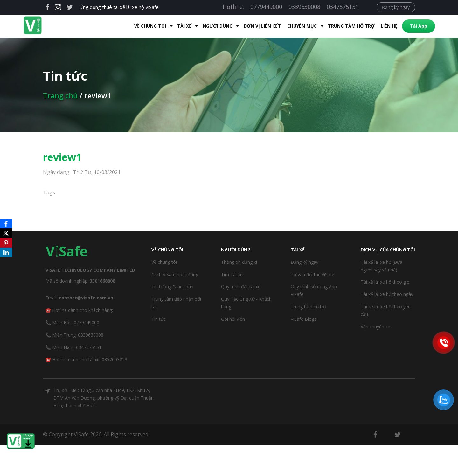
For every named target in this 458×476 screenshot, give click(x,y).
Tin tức (159, 319)
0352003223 (114, 359)
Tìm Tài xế (232, 274)
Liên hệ (376, 26)
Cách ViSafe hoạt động (175, 274)
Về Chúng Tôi (137, 26)
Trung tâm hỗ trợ (339, 26)
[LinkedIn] (6, 252)
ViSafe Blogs (304, 319)
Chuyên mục (289, 26)
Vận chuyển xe (375, 327)
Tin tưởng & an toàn (172, 287)
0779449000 (266, 7)
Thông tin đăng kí (239, 262)
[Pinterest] (6, 243)
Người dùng (205, 26)
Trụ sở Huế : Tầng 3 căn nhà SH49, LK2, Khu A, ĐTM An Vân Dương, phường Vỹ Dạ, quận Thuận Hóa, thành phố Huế (104, 398)
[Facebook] (6, 224)
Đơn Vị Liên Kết (250, 26)
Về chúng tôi (164, 262)
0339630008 (304, 7)
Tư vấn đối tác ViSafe (312, 274)
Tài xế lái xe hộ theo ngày (387, 294)
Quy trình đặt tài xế (241, 287)
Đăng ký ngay (396, 7)
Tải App (406, 26)
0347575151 (343, 7)
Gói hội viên (233, 319)
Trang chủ (60, 95)
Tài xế (172, 26)
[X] (6, 233)
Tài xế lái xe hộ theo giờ (385, 282)
